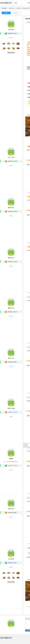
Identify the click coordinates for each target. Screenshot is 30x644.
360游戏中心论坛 (9, 3)
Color (28, 619)
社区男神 (11, 30)
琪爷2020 (11, 509)
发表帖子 (16, 13)
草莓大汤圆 (11, 408)
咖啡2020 (11, 208)
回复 (6, 13)
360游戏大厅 (8, 639)
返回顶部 (25, 445)
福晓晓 (11, 459)
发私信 (11, 38)
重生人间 (11, 358)
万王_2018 (11, 157)
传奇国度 (4, 8)
